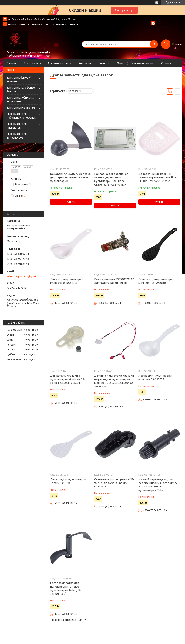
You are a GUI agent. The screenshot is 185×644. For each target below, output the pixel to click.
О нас (120, 63)
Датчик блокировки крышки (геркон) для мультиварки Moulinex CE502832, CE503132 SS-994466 (114, 381)
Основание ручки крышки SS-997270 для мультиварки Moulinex (114, 483)
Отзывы (166, 63)
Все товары (31, 63)
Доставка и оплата (59, 63)
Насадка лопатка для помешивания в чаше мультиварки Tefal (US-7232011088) (66, 588)
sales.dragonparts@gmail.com (23, 276)
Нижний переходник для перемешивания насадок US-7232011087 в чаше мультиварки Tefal (158, 485)
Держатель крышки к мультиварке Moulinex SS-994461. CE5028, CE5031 (68, 379)
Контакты (85, 63)
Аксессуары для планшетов (17, 126)
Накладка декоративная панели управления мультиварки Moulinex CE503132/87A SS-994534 (111, 179)
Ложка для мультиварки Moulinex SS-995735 (155, 377)
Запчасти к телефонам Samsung (21, 89)
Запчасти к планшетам (21, 108)
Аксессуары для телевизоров (17, 136)
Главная (11, 63)
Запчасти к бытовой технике (19, 79)
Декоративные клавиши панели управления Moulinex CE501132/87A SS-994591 (158, 177)
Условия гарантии (142, 63)
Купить (71, 202)
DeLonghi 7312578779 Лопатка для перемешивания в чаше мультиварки (70, 177)
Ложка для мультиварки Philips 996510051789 (67, 281)
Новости (104, 63)
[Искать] (154, 44)
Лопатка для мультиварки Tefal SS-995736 (68, 481)
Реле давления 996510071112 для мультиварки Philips (114, 281)
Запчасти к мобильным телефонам (21, 99)
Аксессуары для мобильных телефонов (21, 116)
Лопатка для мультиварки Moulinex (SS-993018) (156, 281)
